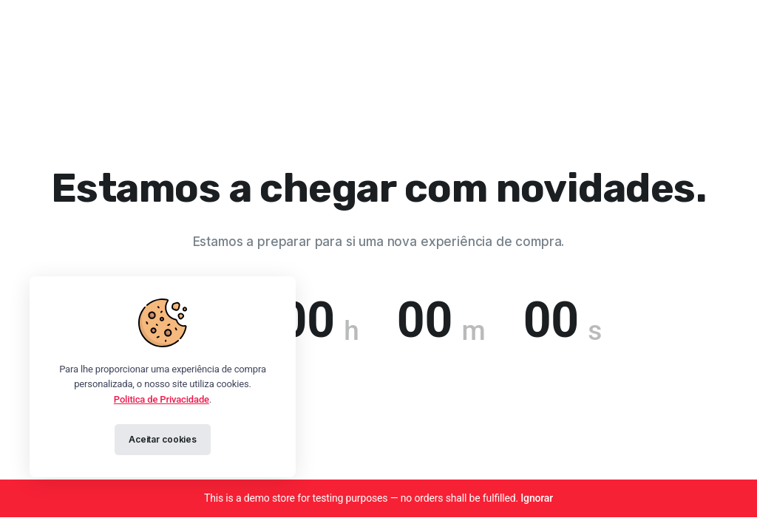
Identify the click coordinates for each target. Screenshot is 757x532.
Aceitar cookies (163, 439)
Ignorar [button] (537, 498)
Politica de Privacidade (162, 399)
